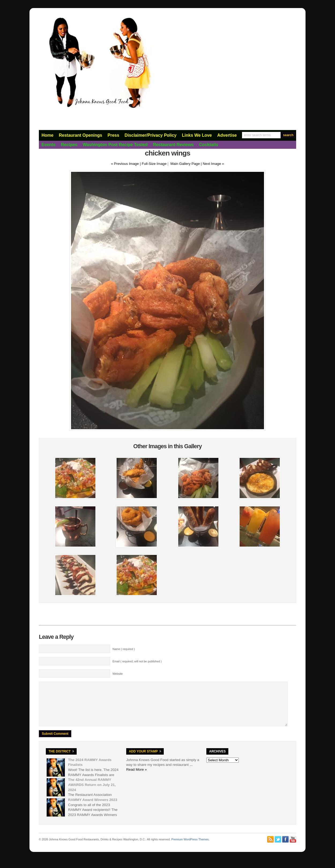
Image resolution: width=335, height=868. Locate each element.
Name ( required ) (124, 649)
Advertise (227, 135)
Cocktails (209, 145)
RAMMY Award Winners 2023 (93, 808)
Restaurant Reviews (173, 145)
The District (60, 759)
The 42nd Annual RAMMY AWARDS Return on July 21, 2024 (92, 793)
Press (113, 135)
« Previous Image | (126, 164)
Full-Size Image (154, 164)
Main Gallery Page (185, 164)
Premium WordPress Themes (190, 847)
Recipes (69, 145)
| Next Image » (212, 164)
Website (118, 674)
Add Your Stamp (143, 759)
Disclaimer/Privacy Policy (151, 135)
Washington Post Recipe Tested (115, 145)
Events (49, 145)
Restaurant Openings (80, 135)
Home (47, 135)
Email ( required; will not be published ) (137, 661)
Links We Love (197, 135)
